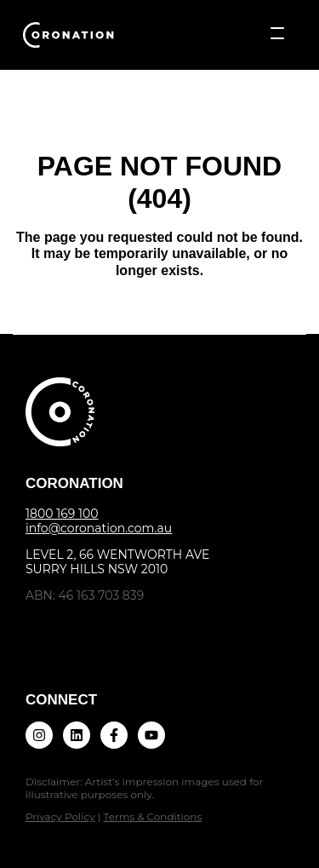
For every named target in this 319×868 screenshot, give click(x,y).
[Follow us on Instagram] (39, 735)
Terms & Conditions (152, 816)
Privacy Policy (60, 816)
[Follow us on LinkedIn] (77, 735)
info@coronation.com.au (99, 528)
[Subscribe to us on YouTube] (151, 735)
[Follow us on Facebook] (114, 735)
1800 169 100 (62, 514)
